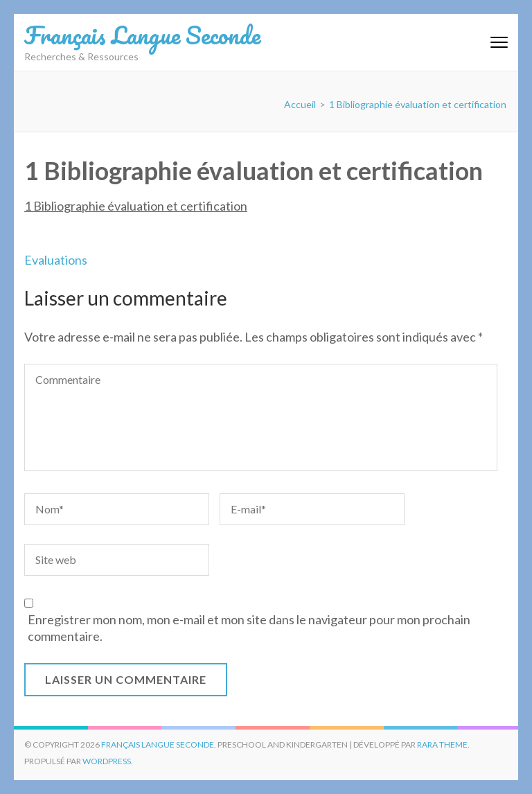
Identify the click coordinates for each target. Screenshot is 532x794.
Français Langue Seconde (142, 35)
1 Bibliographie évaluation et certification (136, 206)
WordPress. (108, 761)
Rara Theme (442, 744)
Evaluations (56, 260)
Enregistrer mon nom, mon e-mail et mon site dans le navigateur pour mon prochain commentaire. (249, 628)
